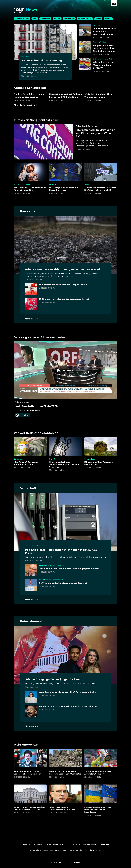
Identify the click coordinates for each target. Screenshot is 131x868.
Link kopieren (22, 415)
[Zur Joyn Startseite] (114, 3)
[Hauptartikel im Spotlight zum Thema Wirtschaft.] (30, 488)
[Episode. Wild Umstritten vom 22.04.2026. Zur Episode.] (66, 376)
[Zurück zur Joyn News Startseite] (25, 11)
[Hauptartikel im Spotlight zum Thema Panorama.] (29, 211)
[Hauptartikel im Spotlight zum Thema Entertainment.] (32, 621)
